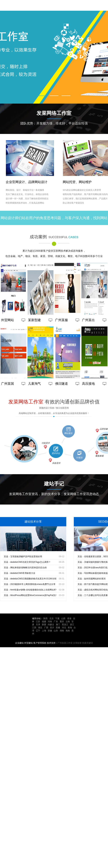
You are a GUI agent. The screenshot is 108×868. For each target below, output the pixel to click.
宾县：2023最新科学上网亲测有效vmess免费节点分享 (30, 584)
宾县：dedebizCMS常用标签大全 (20, 573)
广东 (56, 622)
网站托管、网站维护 (77, 183)
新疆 (44, 625)
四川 (52, 628)
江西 (34, 628)
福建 (44, 622)
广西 (46, 628)
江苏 (38, 622)
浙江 (72, 625)
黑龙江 (65, 625)
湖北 (40, 628)
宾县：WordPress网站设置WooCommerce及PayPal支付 (31, 595)
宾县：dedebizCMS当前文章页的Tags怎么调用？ (27, 562)
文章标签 (77, 643)
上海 (44, 631)
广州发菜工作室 (65, 643)
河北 (64, 628)
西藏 (58, 628)
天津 (38, 625)
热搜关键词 (88, 643)
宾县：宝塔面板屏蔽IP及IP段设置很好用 (23, 557)
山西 (63, 618)
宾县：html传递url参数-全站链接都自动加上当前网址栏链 (31, 590)
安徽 (50, 631)
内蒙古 (51, 625)
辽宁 (38, 631)
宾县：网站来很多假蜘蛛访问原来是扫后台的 (25, 568)
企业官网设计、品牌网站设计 (27, 183)
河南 (50, 622)
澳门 (58, 625)
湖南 (62, 631)
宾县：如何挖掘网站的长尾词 (92, 579)
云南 (68, 622)
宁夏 (57, 618)
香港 (69, 618)
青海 (70, 628)
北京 (52, 618)
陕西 (45, 618)
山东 (56, 631)
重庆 (62, 622)
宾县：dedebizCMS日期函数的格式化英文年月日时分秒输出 (33, 579)
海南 (68, 631)
